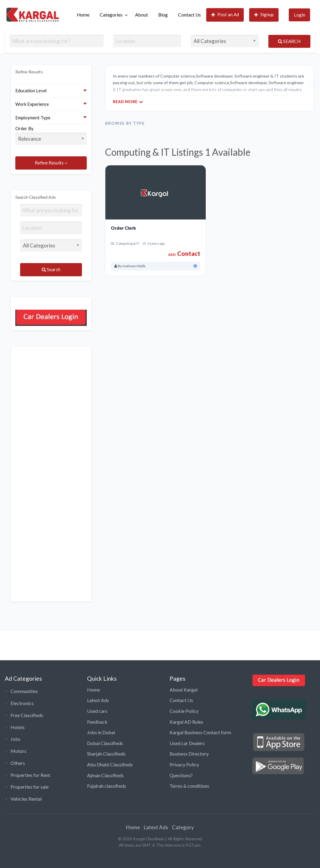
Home (83, 15)
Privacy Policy (184, 764)
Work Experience (32, 104)
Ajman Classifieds (105, 775)
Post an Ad (225, 15)
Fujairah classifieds (107, 786)
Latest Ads (98, 700)
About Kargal (184, 690)
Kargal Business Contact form (200, 732)
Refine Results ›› (51, 163)
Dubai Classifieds (105, 743)
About (142, 15)
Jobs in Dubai (101, 732)
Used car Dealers (187, 743)
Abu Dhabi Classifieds (110, 764)
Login (300, 15)
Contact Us (189, 15)
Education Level (31, 90)
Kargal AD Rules (186, 722)
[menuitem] (83, 15)
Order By (51, 135)
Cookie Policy (184, 711)
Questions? (181, 775)
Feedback (97, 722)
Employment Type (33, 118)
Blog (163, 15)
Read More (128, 101)
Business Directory (189, 754)
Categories (111, 15)
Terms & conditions (189, 786)
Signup (264, 15)
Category (183, 827)
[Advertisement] (51, 474)
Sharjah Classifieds (106, 754)
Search (289, 41)
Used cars (97, 711)
